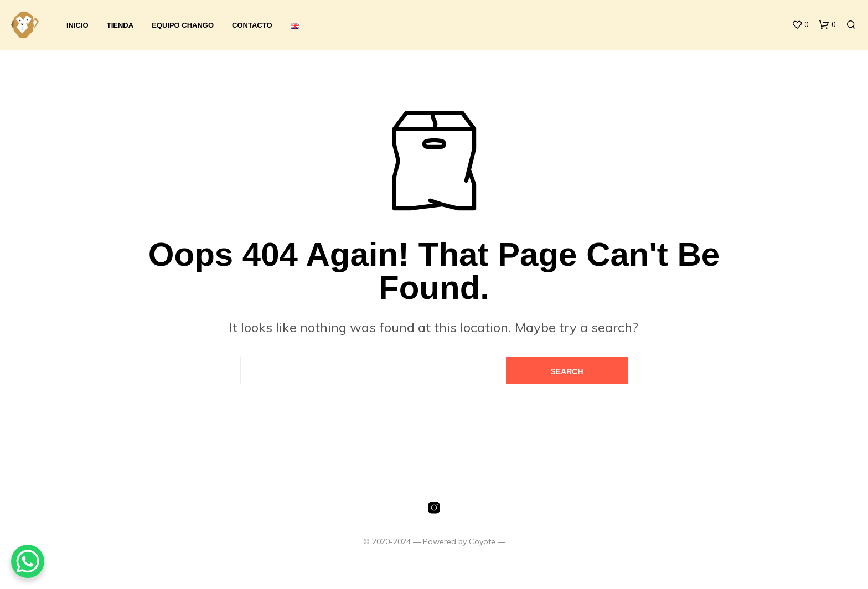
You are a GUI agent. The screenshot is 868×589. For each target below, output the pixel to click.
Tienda (120, 25)
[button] (800, 25)
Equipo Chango (183, 25)
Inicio (77, 25)
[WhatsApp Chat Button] (28, 561)
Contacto (252, 25)
